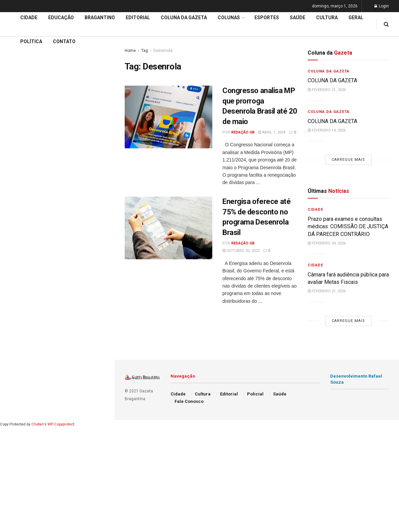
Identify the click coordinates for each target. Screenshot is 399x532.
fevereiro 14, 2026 (327, 130)
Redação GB (243, 132)
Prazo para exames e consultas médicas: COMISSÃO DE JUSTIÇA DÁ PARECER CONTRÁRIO (348, 227)
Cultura (327, 18)
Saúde (298, 18)
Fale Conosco (189, 401)
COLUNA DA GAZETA (332, 80)
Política (31, 41)
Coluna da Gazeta (184, 18)
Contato (64, 41)
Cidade (15, 195)
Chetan (37, 424)
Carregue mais (57, 141)
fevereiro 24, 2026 (327, 243)
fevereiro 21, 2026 (327, 90)
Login (382, 6)
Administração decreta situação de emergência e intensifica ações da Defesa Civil (56, 76)
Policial (255, 394)
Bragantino (100, 18)
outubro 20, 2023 (241, 251)
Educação (18, 208)
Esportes (267, 18)
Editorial (16, 220)
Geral (356, 18)
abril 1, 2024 (272, 132)
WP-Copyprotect (61, 424)
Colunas (229, 18)
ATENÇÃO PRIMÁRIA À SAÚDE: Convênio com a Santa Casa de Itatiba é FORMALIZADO (55, 100)
